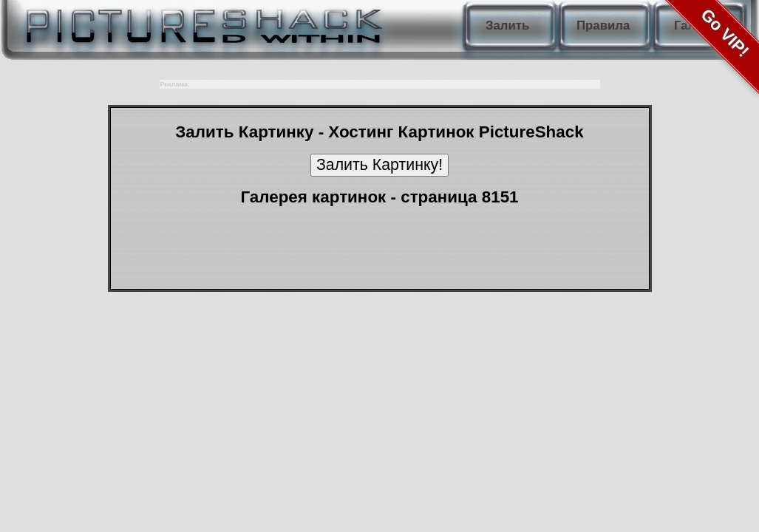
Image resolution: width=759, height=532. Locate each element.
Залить (507, 25)
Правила (603, 25)
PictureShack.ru (201, 22)
